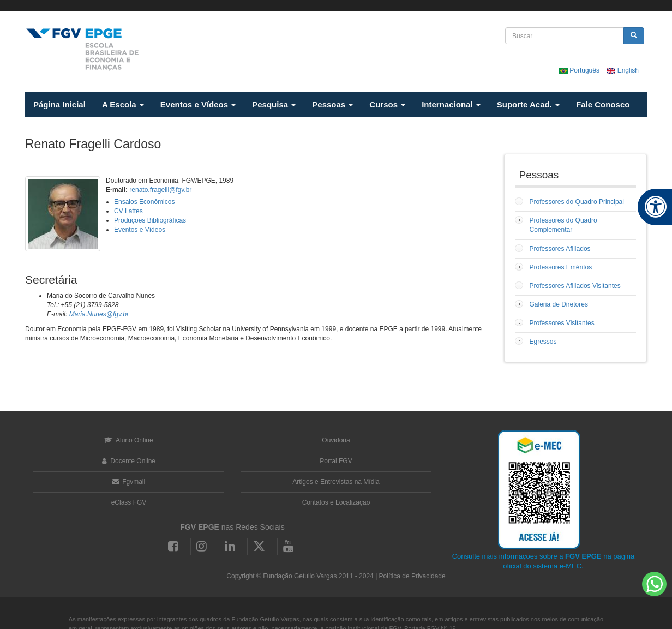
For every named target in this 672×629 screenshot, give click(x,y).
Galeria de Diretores (559, 304)
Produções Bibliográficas (150, 220)
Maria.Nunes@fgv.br (99, 314)
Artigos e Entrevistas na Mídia (336, 482)
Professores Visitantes (562, 323)
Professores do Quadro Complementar (563, 225)
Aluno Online (128, 440)
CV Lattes (128, 211)
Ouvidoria (336, 440)
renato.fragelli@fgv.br (160, 190)
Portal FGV (336, 461)
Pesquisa (274, 104)
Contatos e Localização (336, 502)
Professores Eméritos (561, 267)
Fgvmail (129, 482)
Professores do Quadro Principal (577, 202)
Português (580, 70)
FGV (330, 5)
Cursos (387, 104)
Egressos (543, 342)
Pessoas (332, 104)
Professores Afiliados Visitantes (575, 286)
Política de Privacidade (412, 576)
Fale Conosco (603, 104)
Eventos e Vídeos (198, 104)
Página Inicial (59, 104)
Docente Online (129, 461)
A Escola (123, 104)
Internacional (451, 104)
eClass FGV (129, 502)
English (623, 70)
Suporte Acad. (528, 104)
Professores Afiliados (560, 249)
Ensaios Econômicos (144, 202)
